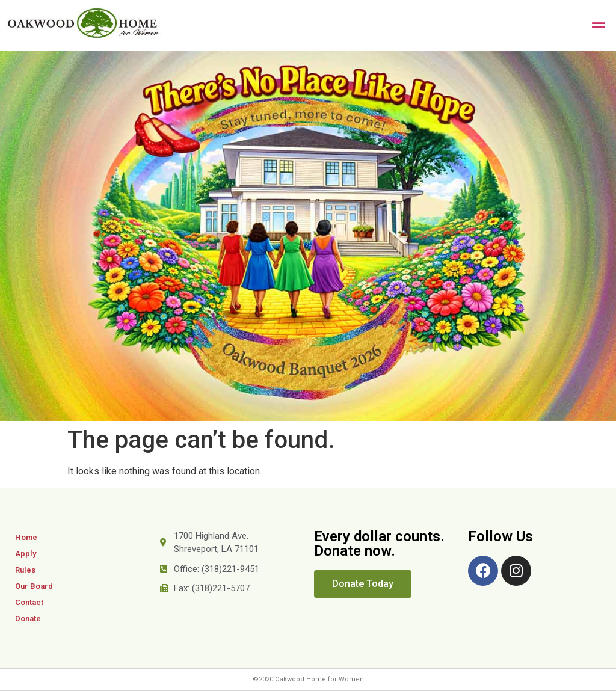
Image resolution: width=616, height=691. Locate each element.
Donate (28, 619)
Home (26, 537)
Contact (29, 602)
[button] (363, 584)
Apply (26, 554)
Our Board (34, 586)
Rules (25, 570)
